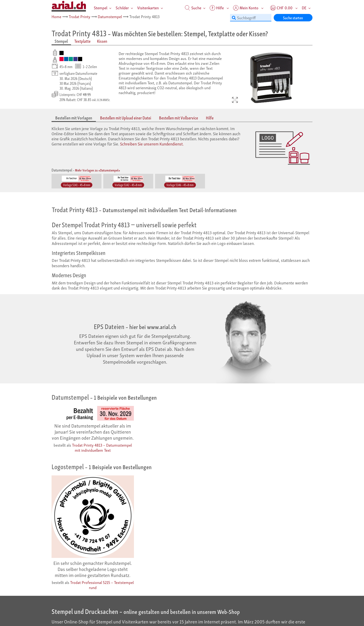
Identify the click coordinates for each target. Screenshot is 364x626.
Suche (193, 8)
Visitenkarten (148, 8)
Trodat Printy (80, 16)
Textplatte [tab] (82, 41)
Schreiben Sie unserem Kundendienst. (152, 144)
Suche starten (293, 18)
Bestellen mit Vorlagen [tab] (74, 118)
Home (56, 16)
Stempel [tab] (61, 41)
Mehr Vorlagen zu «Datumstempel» (97, 170)
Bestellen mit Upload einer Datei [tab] (126, 118)
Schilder (122, 8)
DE (304, 8)
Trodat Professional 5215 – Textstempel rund (102, 585)
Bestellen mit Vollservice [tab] (179, 118)
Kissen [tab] (102, 41)
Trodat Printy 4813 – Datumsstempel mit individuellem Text (102, 447)
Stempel (101, 8)
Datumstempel (110, 16)
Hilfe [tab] (210, 118)
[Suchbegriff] (251, 18)
